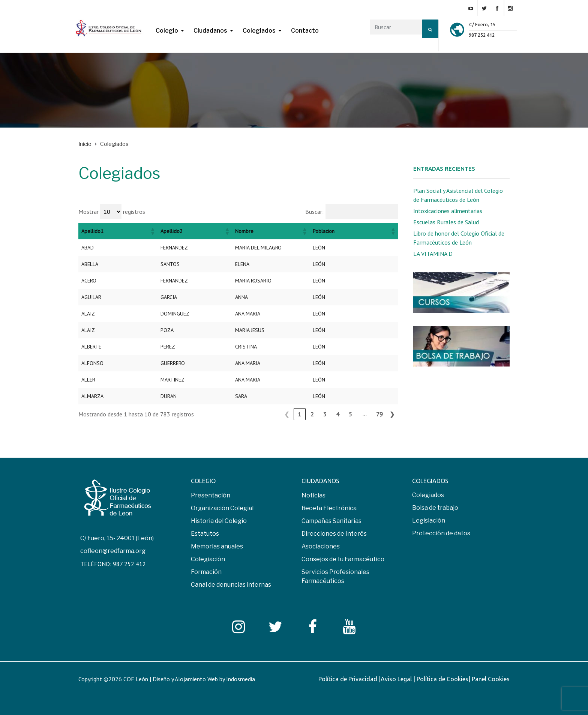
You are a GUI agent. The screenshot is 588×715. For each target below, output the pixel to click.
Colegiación (208, 559)
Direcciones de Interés (334, 534)
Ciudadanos (210, 31)
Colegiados (259, 31)
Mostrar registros (112, 212)
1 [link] (299, 414)
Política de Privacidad (349, 679)
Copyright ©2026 (101, 679)
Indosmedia (241, 679)
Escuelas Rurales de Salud (446, 222)
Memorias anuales (217, 546)
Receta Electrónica (329, 508)
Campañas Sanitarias (331, 521)
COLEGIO (203, 481)
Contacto (305, 31)
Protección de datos (441, 533)
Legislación (429, 520)
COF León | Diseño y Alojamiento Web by (189, 679)
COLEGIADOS (430, 481)
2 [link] (312, 414)
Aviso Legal (397, 679)
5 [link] (350, 414)
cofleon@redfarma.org (113, 551)
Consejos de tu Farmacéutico (343, 559)
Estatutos (205, 534)
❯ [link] (392, 414)
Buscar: (314, 212)
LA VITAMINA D (433, 254)
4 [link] (338, 414)
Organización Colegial (222, 508)
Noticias (313, 495)
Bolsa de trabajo (435, 508)
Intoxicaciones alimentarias (448, 211)
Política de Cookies (442, 679)
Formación (206, 572)
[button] (152, 231)
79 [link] (379, 414)
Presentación (211, 495)
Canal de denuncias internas (231, 585)
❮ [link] (287, 414)
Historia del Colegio (219, 521)
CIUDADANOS (320, 481)
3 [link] (325, 414)
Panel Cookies (491, 679)
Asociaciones (321, 546)
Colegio (167, 31)
